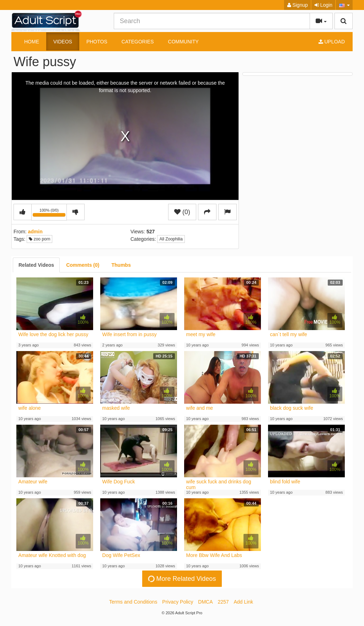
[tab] (36, 265)
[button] (344, 5)
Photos (97, 42)
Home (32, 42)
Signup (298, 5)
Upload (332, 42)
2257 (223, 602)
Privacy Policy (178, 602)
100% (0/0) (50, 213)
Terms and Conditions (133, 602)
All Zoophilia (171, 239)
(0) (182, 212)
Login (323, 5)
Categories (138, 42)
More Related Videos (182, 579)
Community (183, 42)
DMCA (205, 602)
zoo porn (39, 239)
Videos (63, 42)
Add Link (243, 602)
